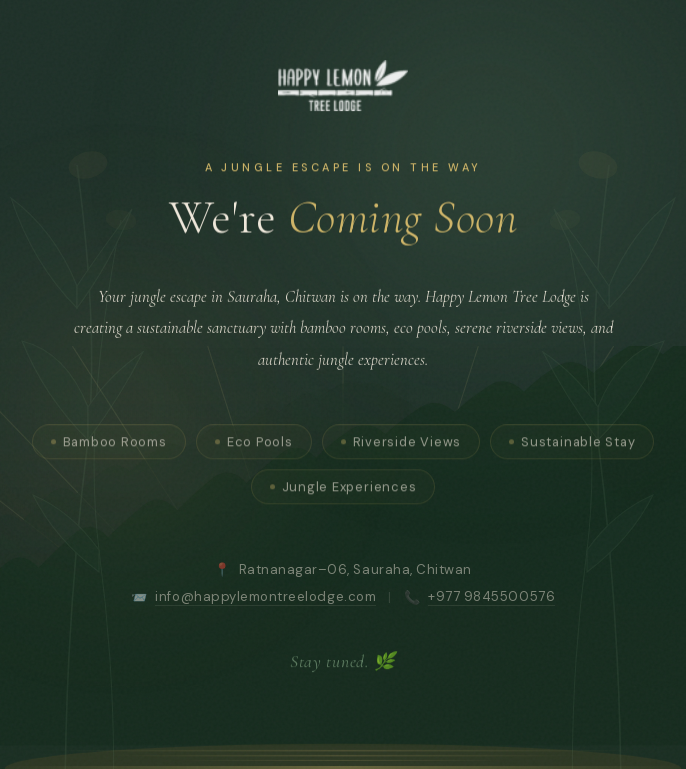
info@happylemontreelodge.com (265, 603)
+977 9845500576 (491, 603)
